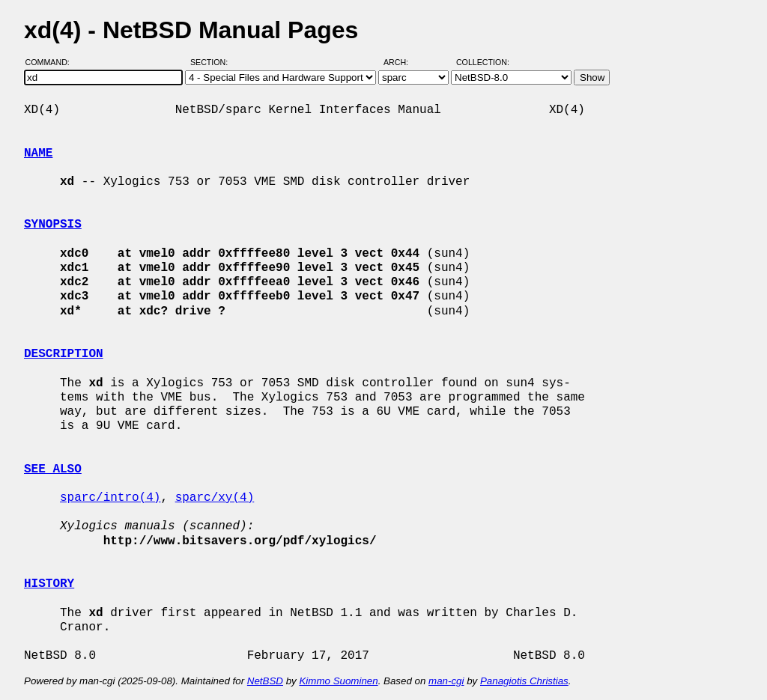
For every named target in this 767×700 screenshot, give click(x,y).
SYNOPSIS (53, 225)
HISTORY (49, 584)
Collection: (483, 62)
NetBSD (265, 681)
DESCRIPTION (64, 354)
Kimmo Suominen (338, 681)
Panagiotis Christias (524, 681)
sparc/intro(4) (110, 498)
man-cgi (446, 681)
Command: (52, 62)
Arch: (403, 62)
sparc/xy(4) (215, 498)
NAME (38, 153)
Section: (212, 62)
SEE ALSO (53, 469)
